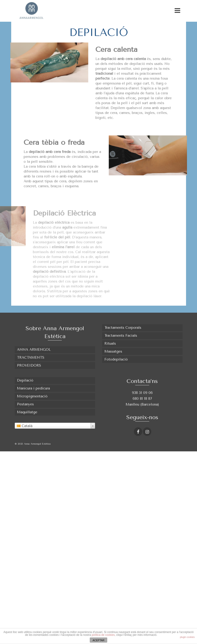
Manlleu (133, 404)
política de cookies (103, 635)
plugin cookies (187, 637)
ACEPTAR (98, 640)
